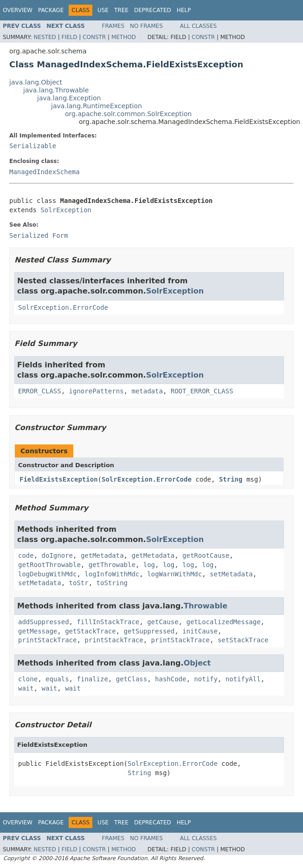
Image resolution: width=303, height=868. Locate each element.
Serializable (33, 146)
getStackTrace (90, 631)
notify (206, 679)
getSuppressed (149, 631)
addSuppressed (44, 622)
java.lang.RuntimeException (97, 106)
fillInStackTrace (108, 622)
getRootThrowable (49, 565)
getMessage (38, 631)
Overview (18, 10)
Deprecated (153, 10)
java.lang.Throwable (56, 90)
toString (112, 583)
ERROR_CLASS (40, 391)
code (26, 555)
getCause (163, 622)
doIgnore (57, 555)
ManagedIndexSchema (45, 172)
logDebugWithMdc (47, 574)
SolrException (66, 210)
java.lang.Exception (69, 98)
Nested (45, 37)
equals (57, 679)
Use (103, 10)
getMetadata (102, 555)
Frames (113, 26)
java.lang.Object (36, 82)
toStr (79, 583)
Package (51, 10)
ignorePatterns (97, 391)
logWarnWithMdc (174, 574)
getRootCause (206, 555)
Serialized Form (39, 235)
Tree (121, 10)
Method (124, 37)
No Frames (146, 26)
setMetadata (231, 574)
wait (26, 688)
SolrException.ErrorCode (63, 307)
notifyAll (243, 679)
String (231, 479)
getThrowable (112, 565)
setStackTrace (243, 640)
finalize (92, 679)
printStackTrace (47, 640)
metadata (147, 391)
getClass (132, 679)
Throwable (206, 606)
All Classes (198, 26)
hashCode (171, 679)
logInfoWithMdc (112, 574)
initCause (200, 631)
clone (28, 679)
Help (184, 10)
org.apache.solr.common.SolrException (128, 114)
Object (197, 663)
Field (69, 37)
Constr (94, 37)
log (149, 565)
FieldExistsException (59, 479)
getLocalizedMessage (223, 622)
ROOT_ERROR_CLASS (202, 391)
